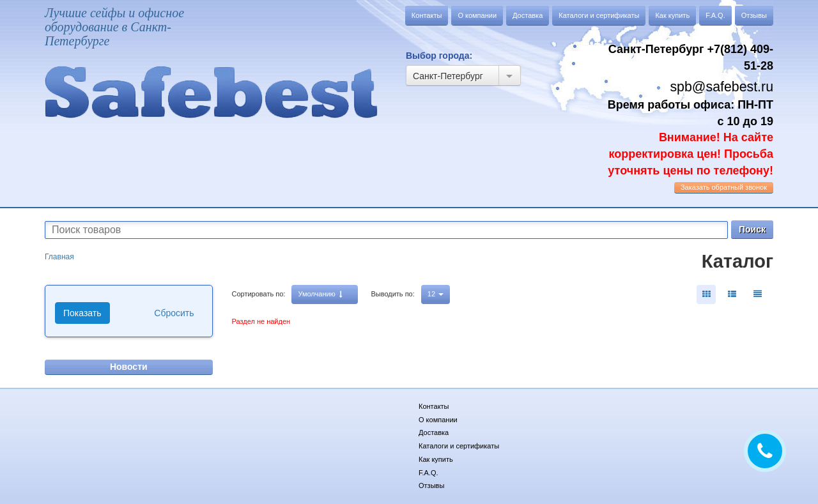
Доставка (528, 15)
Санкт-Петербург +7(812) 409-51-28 (691, 57)
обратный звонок (724, 187)
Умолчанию (320, 294)
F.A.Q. (715, 15)
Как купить (672, 15)
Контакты (427, 15)
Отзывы (754, 15)
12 (436, 294)
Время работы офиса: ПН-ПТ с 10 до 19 (691, 138)
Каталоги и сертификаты (599, 15)
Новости (129, 367)
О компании (477, 15)
